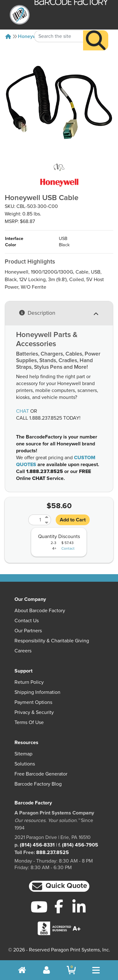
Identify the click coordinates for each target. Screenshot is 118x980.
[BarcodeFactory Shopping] (71, 970)
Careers (23, 651)
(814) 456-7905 (80, 845)
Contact (68, 549)
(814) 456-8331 (37, 845)
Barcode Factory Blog (38, 784)
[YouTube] (39, 907)
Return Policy (29, 683)
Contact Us (27, 621)
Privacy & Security (34, 713)
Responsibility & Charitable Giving (52, 641)
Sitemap (23, 754)
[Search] (96, 31)
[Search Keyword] (59, 27)
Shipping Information (37, 693)
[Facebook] (59, 906)
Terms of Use (29, 723)
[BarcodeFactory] (20, 15)
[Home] (8, 36)
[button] (59, 887)
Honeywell (30, 36)
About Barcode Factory (40, 611)
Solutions (25, 764)
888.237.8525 (53, 852)
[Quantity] (36, 520)
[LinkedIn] (79, 907)
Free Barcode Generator (41, 774)
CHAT (22, 411)
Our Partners (28, 631)
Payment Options (33, 703)
